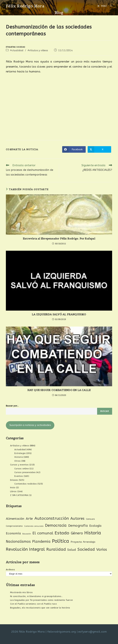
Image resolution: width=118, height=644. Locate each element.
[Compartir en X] (99, 149)
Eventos (19, 476)
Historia (19, 457)
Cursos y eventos (19, 465)
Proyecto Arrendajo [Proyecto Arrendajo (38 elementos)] (83, 542)
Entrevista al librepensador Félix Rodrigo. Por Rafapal (59, 238)
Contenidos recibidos (26, 484)
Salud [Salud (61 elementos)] (72, 550)
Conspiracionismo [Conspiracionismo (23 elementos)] (14, 526)
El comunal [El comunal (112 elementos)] (43, 533)
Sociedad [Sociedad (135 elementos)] (86, 549)
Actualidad (17, 50)
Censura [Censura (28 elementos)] (90, 519)
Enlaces (14, 480)
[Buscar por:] (110, 6)
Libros (13, 491)
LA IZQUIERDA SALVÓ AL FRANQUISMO (59, 314)
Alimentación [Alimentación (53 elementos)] (15, 519)
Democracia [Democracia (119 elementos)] (56, 525)
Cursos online (22, 469)
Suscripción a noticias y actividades (30, 425)
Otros (17, 461)
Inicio (13, 487)
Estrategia (20, 453)
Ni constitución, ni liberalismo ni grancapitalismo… (36, 596)
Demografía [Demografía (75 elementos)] (78, 526)
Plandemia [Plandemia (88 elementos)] (41, 542)
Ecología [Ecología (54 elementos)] (95, 526)
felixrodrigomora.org (62, 632)
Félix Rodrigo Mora (25, 6)
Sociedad (21, 47)
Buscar (105, 411)
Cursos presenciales (25, 472)
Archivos (10, 570)
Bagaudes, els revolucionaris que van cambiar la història (40, 608)
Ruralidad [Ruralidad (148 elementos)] (56, 549)
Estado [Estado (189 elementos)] (62, 533)
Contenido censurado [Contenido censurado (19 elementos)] (34, 526)
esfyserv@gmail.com (93, 632)
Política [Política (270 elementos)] (61, 541)
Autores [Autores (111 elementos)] (77, 518)
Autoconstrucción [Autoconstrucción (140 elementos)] (52, 518)
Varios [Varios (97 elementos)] (102, 550)
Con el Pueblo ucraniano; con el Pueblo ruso (33, 604)
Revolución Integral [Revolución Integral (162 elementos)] (25, 549)
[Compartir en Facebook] (74, 149)
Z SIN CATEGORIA (19, 495)
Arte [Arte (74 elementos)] (29, 519)
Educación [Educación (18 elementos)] (27, 534)
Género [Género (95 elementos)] (77, 533)
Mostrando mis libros (21, 592)
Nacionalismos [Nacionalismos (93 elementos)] (18, 542)
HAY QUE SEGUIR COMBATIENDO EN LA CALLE (59, 390)
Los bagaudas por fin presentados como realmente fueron (41, 600)
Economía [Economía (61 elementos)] (13, 533)
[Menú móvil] (103, 6)
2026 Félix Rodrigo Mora (28, 632)
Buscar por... (12, 406)
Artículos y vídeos (38, 50)
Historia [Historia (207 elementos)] (93, 533)
